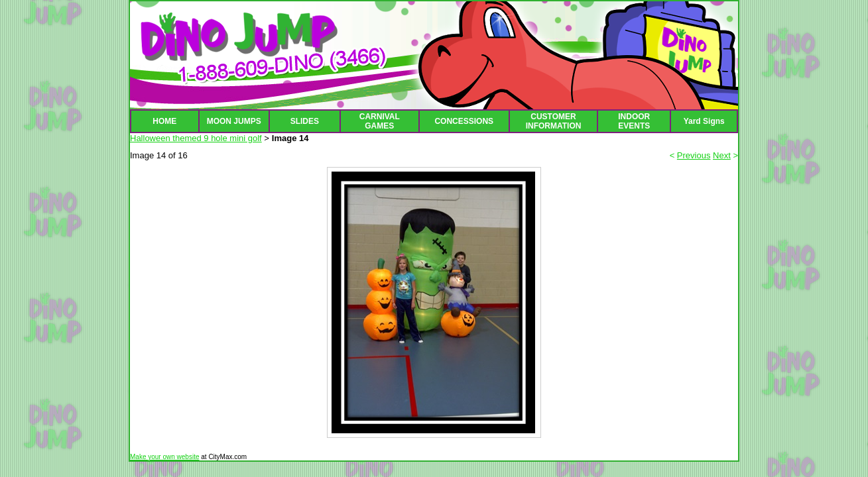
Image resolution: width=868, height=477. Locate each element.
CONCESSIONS (464, 121)
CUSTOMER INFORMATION (554, 121)
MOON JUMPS (234, 121)
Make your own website (165, 457)
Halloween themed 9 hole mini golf (196, 138)
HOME (164, 121)
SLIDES (305, 121)
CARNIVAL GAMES (380, 121)
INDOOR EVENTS (634, 121)
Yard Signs (704, 121)
